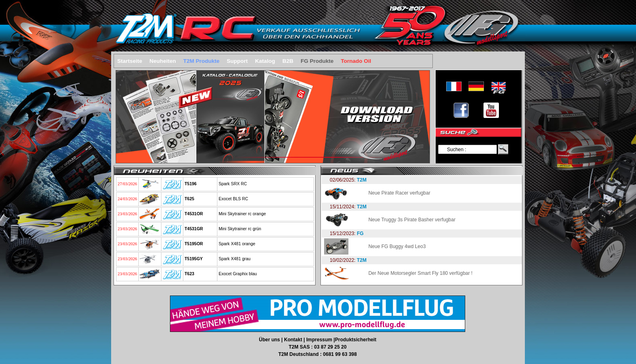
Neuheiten (163, 61)
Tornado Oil (356, 61)
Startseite (130, 61)
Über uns (270, 340)
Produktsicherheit (356, 340)
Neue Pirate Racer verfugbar (399, 193)
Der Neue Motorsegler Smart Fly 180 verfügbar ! (420, 273)
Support (237, 61)
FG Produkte (317, 61)
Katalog (265, 61)
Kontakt (294, 340)
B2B (288, 61)
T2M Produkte (201, 61)
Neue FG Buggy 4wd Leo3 (397, 246)
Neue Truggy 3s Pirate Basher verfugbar (412, 220)
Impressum (320, 340)
